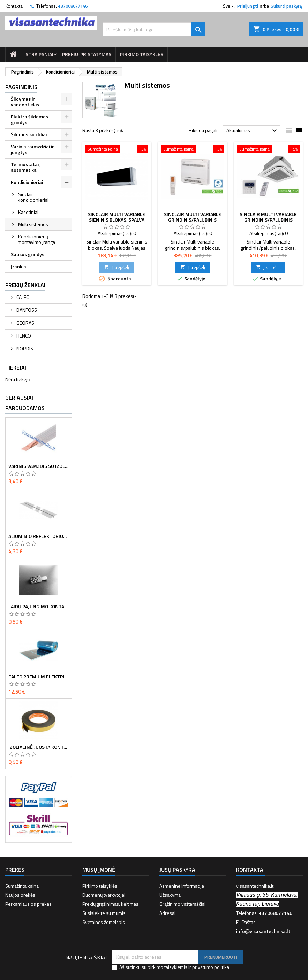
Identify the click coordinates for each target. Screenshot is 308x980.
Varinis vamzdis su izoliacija (39, 466)
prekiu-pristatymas (87, 54)
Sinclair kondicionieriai (33, 197)
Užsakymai (171, 895)
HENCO (23, 336)
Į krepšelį (117, 267)
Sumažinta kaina (22, 886)
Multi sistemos (33, 224)
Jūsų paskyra (177, 870)
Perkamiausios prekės (28, 904)
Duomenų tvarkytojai (104, 895)
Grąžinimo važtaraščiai (182, 904)
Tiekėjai (16, 368)
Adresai (167, 913)
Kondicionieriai (27, 182)
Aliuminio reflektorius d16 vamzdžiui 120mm (39, 536)
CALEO (22, 297)
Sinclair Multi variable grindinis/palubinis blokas (193, 220)
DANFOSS (26, 310)
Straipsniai (39, 54)
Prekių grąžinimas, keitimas (110, 904)
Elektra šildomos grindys (29, 119)
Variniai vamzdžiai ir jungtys (32, 149)
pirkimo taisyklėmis (167, 967)
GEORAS (25, 323)
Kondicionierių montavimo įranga (36, 239)
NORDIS (24, 349)
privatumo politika (211, 967)
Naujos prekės (20, 895)
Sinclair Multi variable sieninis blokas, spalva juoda (117, 220)
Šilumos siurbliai (29, 134)
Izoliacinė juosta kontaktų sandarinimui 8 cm (39, 747)
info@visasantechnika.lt (263, 931)
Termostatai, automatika (25, 167)
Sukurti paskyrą (286, 6)
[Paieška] (154, 29)
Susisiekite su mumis (104, 913)
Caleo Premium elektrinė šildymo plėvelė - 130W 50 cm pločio (39, 677)
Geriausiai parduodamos (25, 403)
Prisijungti (248, 6)
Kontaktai (14, 6)
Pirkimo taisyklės (142, 54)
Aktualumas (253, 131)
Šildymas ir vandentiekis (25, 102)
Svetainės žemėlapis (104, 922)
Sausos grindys (28, 254)
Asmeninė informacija (182, 886)
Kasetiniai (28, 212)
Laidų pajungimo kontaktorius (39, 607)
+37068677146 (73, 6)
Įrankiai (19, 266)
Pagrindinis (21, 87)
